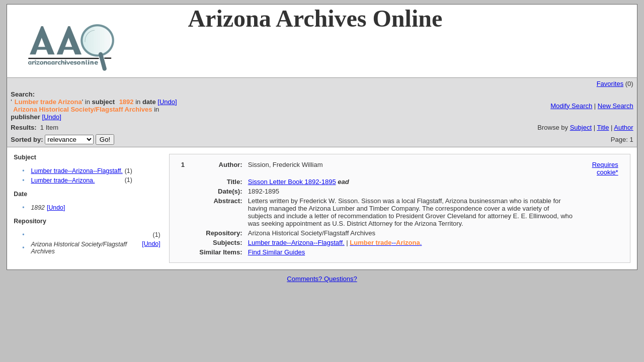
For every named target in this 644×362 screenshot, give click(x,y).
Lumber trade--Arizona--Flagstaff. (76, 171)
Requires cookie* (605, 168)
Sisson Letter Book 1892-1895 (292, 182)
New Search (616, 106)
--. (386, 243)
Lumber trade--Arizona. (63, 180)
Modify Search (571, 106)
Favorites (610, 84)
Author (623, 127)
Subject (581, 127)
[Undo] (167, 102)
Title (603, 127)
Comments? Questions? (322, 279)
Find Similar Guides (276, 252)
